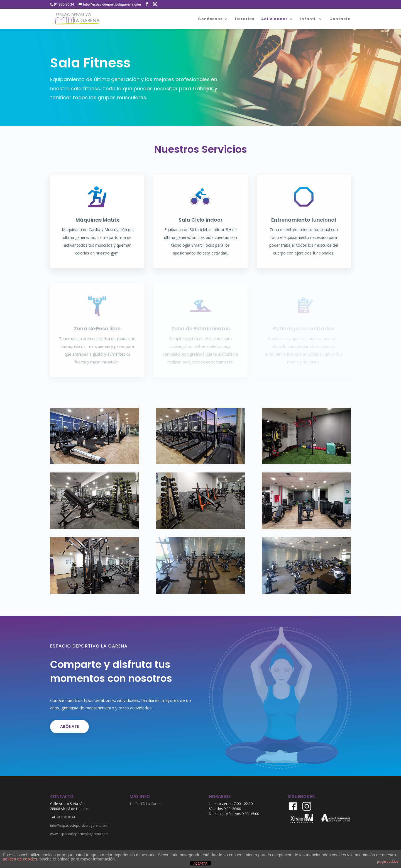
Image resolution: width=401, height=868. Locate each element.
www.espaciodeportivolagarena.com (79, 834)
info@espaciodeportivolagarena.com (80, 825)
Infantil (309, 19)
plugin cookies (388, 862)
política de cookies (20, 859)
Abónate (69, 726)
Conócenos (210, 19)
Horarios (245, 19)
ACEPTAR (200, 864)
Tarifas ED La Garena (146, 804)
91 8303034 (66, 817)
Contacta (340, 19)
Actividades (274, 19)
